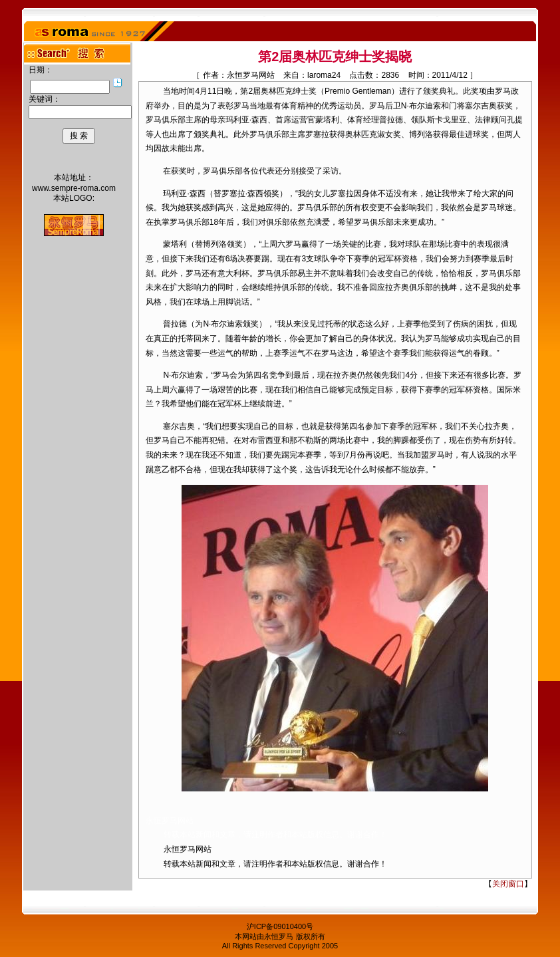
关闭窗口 (508, 884)
